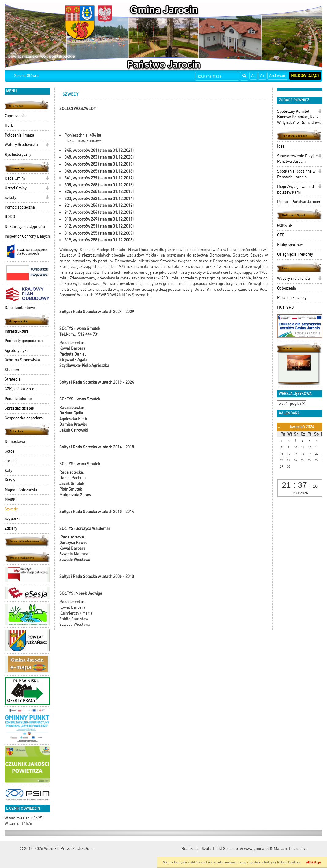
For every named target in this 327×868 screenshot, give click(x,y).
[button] (47, 145)
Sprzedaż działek (19, 408)
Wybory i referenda (294, 278)
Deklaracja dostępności (25, 226)
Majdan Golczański (21, 490)
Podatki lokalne (18, 399)
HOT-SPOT (286, 307)
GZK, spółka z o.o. (20, 389)
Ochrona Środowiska (22, 360)
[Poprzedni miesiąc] (279, 427)
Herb (9, 125)
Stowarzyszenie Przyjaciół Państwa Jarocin (299, 159)
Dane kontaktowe (20, 308)
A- (253, 76)
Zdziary (11, 528)
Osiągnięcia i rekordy (295, 254)
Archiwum (278, 76)
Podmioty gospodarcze (24, 341)
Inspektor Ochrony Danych (27, 236)
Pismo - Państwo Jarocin (299, 202)
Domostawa (15, 441)
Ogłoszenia (287, 288)
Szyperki (12, 518)
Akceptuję (313, 862)
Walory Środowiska (21, 145)
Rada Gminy (15, 178)
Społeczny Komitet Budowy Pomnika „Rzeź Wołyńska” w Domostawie (299, 117)
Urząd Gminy (16, 188)
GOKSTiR (285, 226)
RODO (10, 217)
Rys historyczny (18, 154)
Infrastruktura (17, 331)
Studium (12, 370)
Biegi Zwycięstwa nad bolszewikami (295, 189)
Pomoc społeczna (20, 207)
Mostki (10, 499)
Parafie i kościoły (292, 298)
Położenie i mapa (19, 135)
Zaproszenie (15, 116)
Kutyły (10, 480)
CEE (281, 235)
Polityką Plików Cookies (282, 862)
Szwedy (11, 509)
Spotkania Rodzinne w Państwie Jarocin (296, 174)
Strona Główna (27, 76)
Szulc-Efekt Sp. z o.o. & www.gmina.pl (235, 849)
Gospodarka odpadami (24, 418)
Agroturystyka (17, 350)
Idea (281, 146)
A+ (262, 76)
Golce (9, 451)
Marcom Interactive (291, 849)
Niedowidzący (305, 76)
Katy (8, 470)
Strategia (13, 379)
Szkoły (10, 197)
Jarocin (11, 461)
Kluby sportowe (290, 245)
